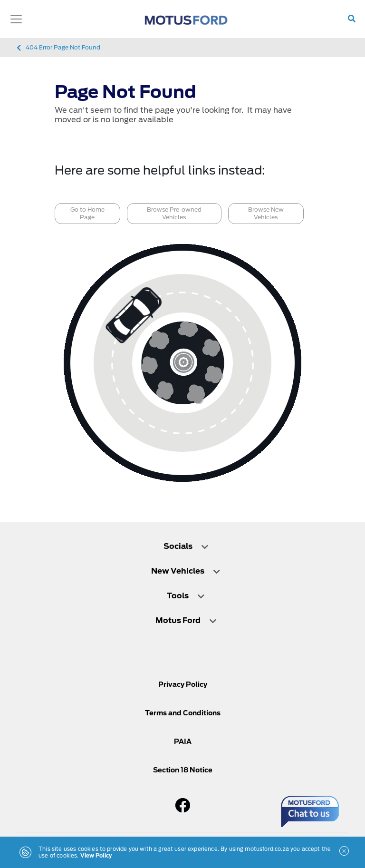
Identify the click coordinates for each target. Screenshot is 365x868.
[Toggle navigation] (16, 19)
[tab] (182, 551)
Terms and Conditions (183, 713)
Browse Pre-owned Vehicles (174, 213)
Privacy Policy (183, 684)
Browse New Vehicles (266, 213)
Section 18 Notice (183, 770)
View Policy (96, 856)
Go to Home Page (87, 213)
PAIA (183, 741)
